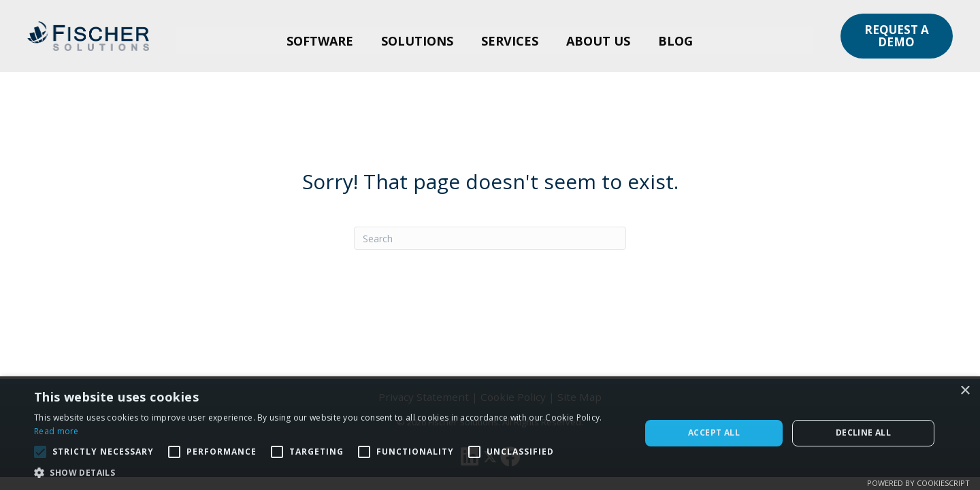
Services (510, 41)
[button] (897, 36)
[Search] (490, 238)
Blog (675, 41)
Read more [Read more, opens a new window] (56, 431)
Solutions (417, 41)
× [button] (965, 391)
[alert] (490, 433)
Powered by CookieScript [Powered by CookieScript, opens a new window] (918, 483)
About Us (598, 41)
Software (320, 41)
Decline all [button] (863, 432)
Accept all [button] (714, 432)
